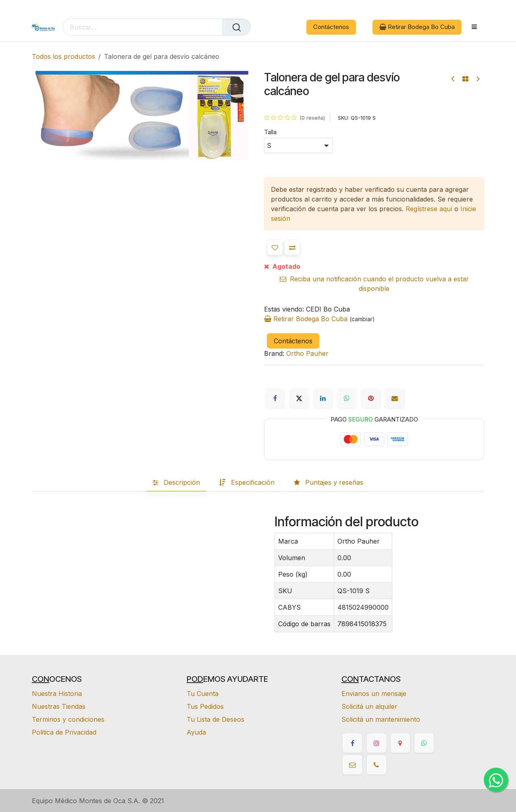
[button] (275, 247)
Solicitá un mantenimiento (381, 719)
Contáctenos (331, 27)
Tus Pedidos (205, 706)
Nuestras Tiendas (59, 706)
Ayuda (196, 732)
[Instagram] (377, 743)
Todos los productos (63, 56)
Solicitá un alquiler (369, 706)
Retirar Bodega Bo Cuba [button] (417, 27)
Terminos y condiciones (68, 719)
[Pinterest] (371, 398)
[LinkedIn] (323, 398)
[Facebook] (275, 398)
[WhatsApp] (347, 398)
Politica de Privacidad (64, 732)
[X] (299, 398)
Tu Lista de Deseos (215, 719)
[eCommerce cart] (263, 27)
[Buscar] (237, 27)
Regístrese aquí (429, 209)
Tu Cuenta (203, 694)
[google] (400, 743)
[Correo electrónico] (395, 398)
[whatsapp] (424, 743)
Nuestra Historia (57, 694)
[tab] (176, 482)
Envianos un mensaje (374, 694)
